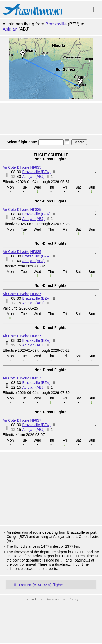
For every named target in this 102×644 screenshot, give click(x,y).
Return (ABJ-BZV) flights (38, 585)
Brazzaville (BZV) (36, 172)
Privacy (74, 599)
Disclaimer (53, 599)
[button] (67, 142)
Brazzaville (56, 24)
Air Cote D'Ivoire (16, 167)
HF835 (36, 167)
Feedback (30, 599)
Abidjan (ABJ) (33, 177)
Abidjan (10, 29)
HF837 (36, 294)
